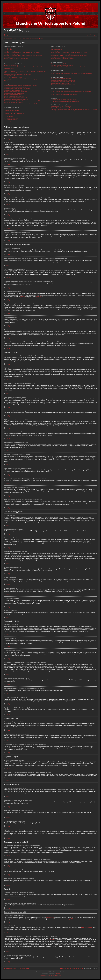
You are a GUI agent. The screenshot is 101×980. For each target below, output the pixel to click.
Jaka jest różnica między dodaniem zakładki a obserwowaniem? (67, 90)
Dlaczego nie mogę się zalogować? (12, 54)
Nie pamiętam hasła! (9, 57)
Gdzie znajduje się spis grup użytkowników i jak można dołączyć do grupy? (69, 52)
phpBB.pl (23, 297)
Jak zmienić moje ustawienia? (11, 65)
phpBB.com (39, 297)
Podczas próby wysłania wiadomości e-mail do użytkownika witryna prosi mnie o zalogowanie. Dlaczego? (26, 80)
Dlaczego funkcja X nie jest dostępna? (61, 108)
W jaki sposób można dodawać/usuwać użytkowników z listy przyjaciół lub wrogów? (71, 74)
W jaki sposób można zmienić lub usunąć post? (15, 87)
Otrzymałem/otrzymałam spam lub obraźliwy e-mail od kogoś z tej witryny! (69, 67)
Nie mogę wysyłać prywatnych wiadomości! (62, 64)
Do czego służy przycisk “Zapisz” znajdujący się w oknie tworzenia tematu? (22, 101)
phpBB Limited (50, 917)
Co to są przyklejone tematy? (11, 118)
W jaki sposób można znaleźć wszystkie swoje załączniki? (65, 101)
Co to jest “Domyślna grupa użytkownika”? (62, 57)
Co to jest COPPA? (8, 49)
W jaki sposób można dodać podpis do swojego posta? (17, 89)
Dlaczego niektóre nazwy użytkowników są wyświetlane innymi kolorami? (69, 55)
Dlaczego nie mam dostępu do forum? (13, 95)
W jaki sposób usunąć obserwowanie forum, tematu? (64, 94)
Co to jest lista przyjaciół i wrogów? (60, 72)
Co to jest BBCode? (9, 109)
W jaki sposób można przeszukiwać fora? (61, 79)
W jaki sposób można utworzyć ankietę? (14, 90)
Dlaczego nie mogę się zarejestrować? (13, 51)
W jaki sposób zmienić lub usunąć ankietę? (14, 93)
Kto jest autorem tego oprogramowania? (61, 106)
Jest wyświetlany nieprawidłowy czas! (13, 70)
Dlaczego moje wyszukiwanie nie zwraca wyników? (64, 80)
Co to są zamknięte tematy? (11, 120)
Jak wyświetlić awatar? (9, 76)
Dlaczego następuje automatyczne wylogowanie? (16, 59)
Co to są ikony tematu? (9, 121)
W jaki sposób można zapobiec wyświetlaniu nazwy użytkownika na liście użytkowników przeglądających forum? (25, 68)
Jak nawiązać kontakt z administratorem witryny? (63, 111)
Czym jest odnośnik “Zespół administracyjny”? (62, 59)
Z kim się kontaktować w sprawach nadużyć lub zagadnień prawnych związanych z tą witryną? (74, 109)
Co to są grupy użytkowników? (59, 51)
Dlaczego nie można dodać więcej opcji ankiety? (15, 92)
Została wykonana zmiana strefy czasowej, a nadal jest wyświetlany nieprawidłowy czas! (25, 71)
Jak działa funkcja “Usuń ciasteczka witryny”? (15, 60)
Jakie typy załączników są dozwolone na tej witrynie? (64, 100)
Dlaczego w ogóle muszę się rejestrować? (14, 48)
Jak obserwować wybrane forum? (59, 93)
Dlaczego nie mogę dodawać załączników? (14, 96)
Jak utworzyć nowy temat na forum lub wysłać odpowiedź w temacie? (20, 86)
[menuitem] (6, 35)
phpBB (48, 972)
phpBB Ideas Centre (87, 928)
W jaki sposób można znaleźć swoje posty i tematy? (64, 85)
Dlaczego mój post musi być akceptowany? (14, 102)
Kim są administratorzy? (57, 48)
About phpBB (69, 919)
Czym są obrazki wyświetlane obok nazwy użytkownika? (17, 74)
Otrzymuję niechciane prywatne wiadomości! (62, 65)
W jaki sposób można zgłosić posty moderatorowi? (16, 99)
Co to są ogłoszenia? (9, 117)
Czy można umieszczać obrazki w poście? (14, 113)
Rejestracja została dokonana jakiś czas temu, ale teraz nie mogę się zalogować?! (24, 55)
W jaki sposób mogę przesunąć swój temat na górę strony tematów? (20, 104)
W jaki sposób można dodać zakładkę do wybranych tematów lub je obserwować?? (71, 91)
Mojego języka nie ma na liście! (11, 73)
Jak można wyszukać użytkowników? (60, 83)
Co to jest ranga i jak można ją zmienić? (13, 77)
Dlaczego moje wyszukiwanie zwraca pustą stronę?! (64, 82)
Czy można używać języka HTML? (12, 111)
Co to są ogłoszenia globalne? (11, 115)
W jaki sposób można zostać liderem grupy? (62, 54)
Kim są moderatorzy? (57, 49)
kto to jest (51, 940)
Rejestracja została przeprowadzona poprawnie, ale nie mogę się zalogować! (22, 52)
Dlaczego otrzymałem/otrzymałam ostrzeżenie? (15, 98)
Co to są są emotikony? (10, 112)
